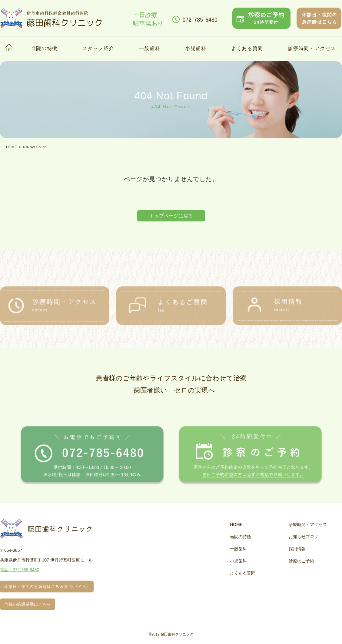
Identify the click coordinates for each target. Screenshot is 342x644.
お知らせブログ (304, 537)
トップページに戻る (171, 216)
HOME (236, 524)
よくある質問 (247, 48)
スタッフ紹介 (98, 48)
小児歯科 (196, 48)
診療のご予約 (301, 561)
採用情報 (297, 549)
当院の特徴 (44, 48)
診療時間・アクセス (312, 48)
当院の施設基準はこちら (28, 604)
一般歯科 (150, 48)
